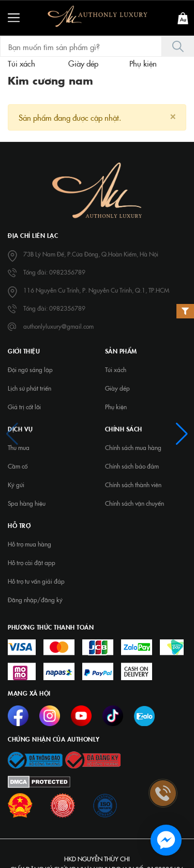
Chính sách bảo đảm (132, 466)
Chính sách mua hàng (133, 447)
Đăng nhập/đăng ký (35, 600)
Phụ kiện (116, 407)
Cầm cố (18, 466)
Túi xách (116, 369)
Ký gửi (16, 485)
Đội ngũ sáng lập (30, 369)
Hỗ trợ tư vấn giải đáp (36, 581)
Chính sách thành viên (133, 485)
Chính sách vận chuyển (135, 503)
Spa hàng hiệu (27, 503)
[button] (12, 434)
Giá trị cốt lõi (24, 407)
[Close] (173, 115)
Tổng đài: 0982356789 (54, 272)
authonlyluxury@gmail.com (58, 326)
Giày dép (117, 388)
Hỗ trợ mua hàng (29, 544)
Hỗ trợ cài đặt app (32, 562)
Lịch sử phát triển (29, 388)
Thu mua (19, 447)
